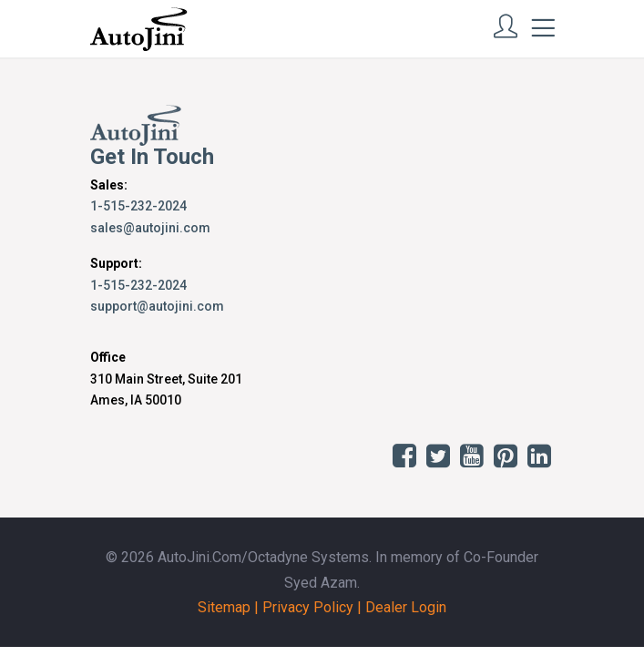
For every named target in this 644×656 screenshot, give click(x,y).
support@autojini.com (157, 306)
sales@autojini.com (150, 228)
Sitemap (224, 607)
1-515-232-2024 (138, 206)
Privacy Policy (308, 607)
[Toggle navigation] (543, 28)
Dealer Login (406, 607)
